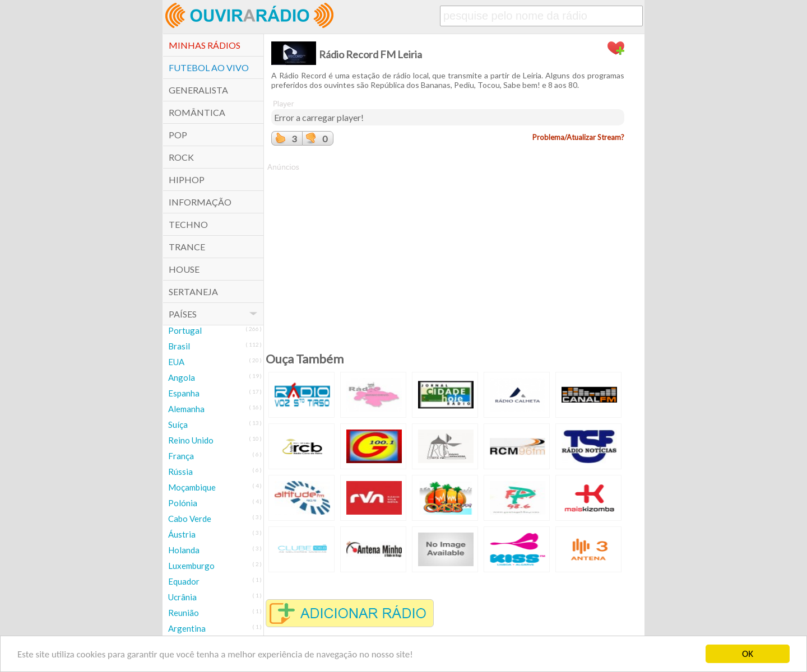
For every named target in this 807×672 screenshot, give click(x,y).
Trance (187, 247)
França (181, 456)
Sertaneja (193, 291)
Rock (181, 157)
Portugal (185, 330)
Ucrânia (182, 597)
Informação (200, 202)
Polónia (183, 503)
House (184, 269)
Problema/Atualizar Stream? (578, 137)
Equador (184, 581)
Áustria (182, 534)
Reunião (184, 613)
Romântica (197, 112)
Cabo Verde (190, 519)
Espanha (184, 393)
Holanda (184, 550)
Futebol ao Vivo (209, 67)
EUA (176, 362)
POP (178, 135)
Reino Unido (191, 440)
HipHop (187, 179)
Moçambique (192, 487)
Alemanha (186, 409)
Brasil (179, 346)
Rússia (180, 472)
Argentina (187, 628)
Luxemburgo (191, 566)
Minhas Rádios (205, 45)
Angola (182, 377)
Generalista (198, 90)
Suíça (178, 424)
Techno (188, 224)
